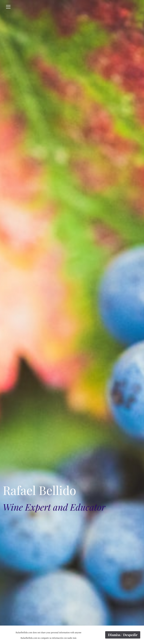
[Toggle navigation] (8, 7)
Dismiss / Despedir (123, 635)
